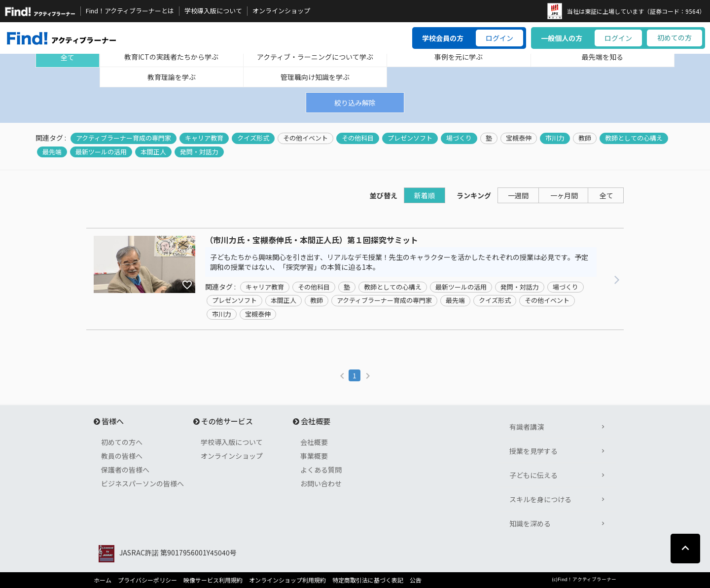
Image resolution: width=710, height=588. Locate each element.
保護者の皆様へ (125, 470)
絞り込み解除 (355, 103)
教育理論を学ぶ (172, 77)
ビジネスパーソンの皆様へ (142, 483)
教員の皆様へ (122, 456)
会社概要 (314, 442)
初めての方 (674, 37)
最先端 (52, 152)
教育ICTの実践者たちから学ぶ (171, 57)
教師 (585, 138)
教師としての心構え (634, 138)
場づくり (459, 138)
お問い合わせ (321, 483)
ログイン (499, 38)
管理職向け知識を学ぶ (315, 77)
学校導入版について (213, 11)
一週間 (518, 195)
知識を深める (530, 523)
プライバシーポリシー (147, 580)
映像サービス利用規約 (213, 580)
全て (68, 57)
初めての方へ (122, 442)
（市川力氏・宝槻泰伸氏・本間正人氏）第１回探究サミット (312, 240)
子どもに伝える (533, 475)
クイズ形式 (253, 138)
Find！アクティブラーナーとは (130, 11)
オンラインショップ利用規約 (287, 580)
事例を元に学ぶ (459, 57)
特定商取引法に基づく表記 (368, 580)
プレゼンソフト (410, 138)
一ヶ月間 (564, 195)
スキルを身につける (540, 499)
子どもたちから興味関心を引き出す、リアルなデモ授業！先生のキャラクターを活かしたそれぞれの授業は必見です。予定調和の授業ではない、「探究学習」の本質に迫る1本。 (399, 262)
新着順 (425, 195)
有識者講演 (527, 427)
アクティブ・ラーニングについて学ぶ (315, 57)
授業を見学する (533, 451)
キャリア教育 (204, 138)
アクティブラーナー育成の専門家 (124, 138)
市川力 (555, 138)
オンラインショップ (281, 11)
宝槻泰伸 (519, 138)
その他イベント (305, 138)
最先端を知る (603, 57)
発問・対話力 (199, 152)
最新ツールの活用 (101, 152)
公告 (416, 580)
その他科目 (358, 138)
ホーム (103, 580)
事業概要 (314, 456)
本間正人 (153, 152)
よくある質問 (321, 470)
